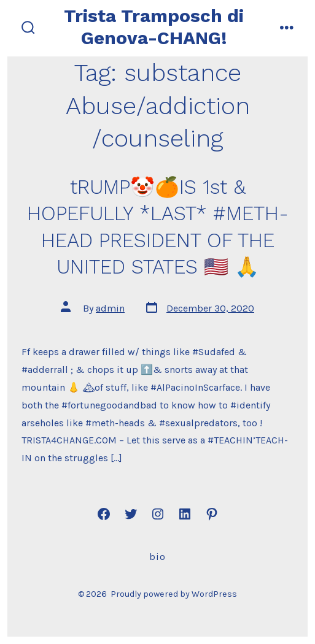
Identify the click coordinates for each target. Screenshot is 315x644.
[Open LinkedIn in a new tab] (185, 514)
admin (110, 308)
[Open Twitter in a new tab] (131, 514)
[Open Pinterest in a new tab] (212, 514)
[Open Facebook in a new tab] (104, 514)
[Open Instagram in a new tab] (158, 514)
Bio (157, 557)
